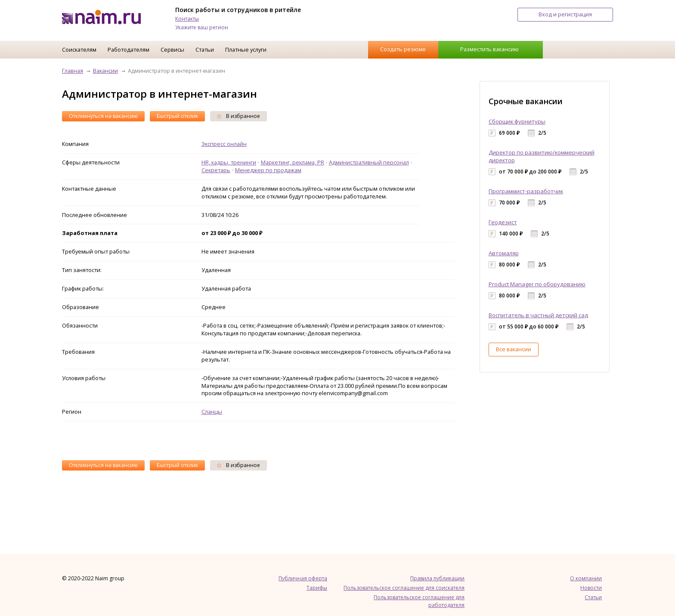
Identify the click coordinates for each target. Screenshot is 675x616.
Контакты (187, 19)
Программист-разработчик (526, 191)
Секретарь (216, 170)
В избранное (238, 116)
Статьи (205, 50)
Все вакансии (514, 349)
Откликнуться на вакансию (103, 116)
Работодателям (128, 50)
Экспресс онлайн (224, 144)
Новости (591, 588)
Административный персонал (369, 162)
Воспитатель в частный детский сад (538, 315)
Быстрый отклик (177, 116)
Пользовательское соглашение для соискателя (404, 588)
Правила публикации (437, 578)
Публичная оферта (303, 578)
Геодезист (503, 222)
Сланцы (212, 412)
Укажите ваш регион (202, 27)
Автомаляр (504, 253)
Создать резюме (403, 49)
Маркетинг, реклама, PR (293, 162)
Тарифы (317, 588)
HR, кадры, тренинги (229, 162)
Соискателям (79, 50)
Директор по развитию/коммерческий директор (542, 156)
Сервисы (172, 50)
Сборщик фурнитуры (517, 121)
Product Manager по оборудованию (537, 284)
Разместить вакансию (489, 49)
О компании (586, 578)
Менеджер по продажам (268, 170)
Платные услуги (246, 50)
